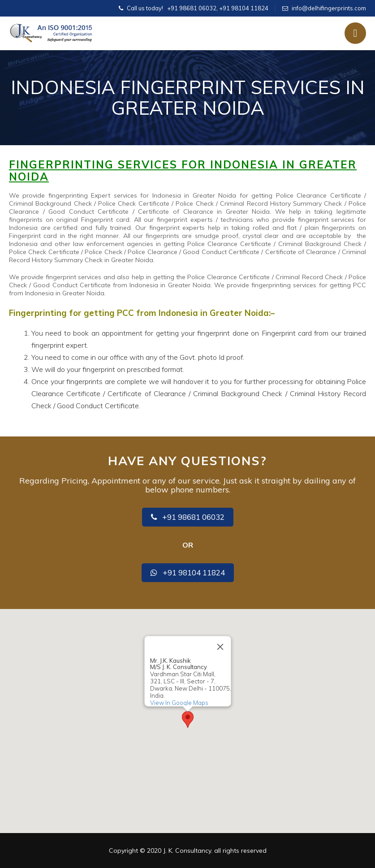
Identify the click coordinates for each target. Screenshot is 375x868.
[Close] (220, 647)
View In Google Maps (179, 703)
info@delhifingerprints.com (329, 8)
